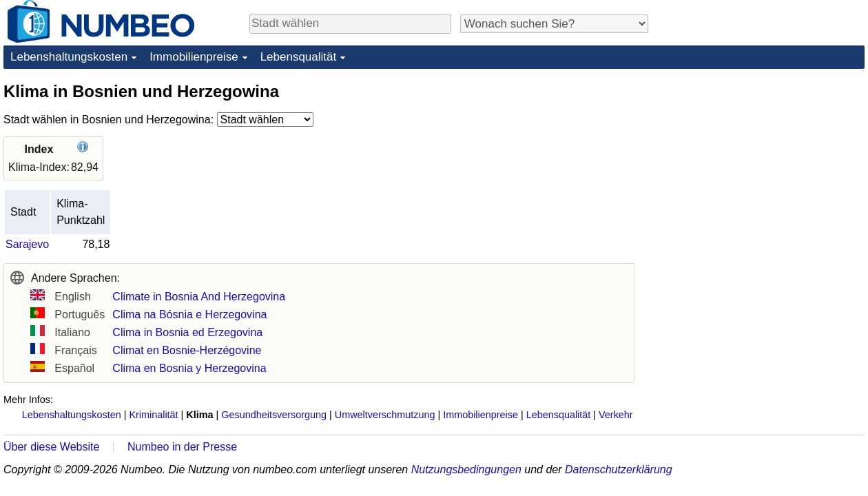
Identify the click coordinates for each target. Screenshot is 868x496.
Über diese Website (51, 447)
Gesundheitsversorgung (274, 415)
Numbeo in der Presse (182, 447)
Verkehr (616, 415)
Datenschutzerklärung (619, 469)
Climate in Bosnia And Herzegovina (199, 297)
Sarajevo (27, 244)
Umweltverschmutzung (385, 415)
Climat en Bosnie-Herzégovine (187, 350)
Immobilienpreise (194, 57)
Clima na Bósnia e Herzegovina (189, 314)
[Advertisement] (761, 167)
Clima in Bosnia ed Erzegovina (187, 332)
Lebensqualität (299, 57)
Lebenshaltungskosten (69, 57)
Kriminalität (153, 415)
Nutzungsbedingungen (466, 469)
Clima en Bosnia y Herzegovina (189, 368)
